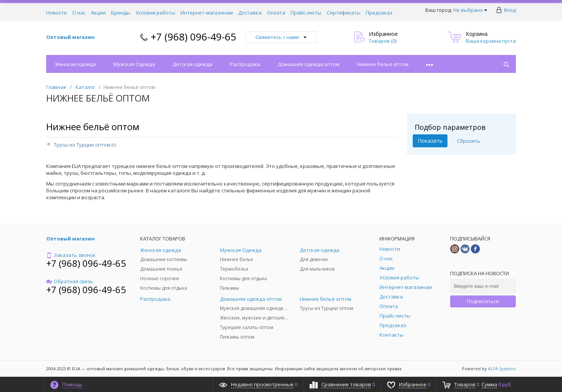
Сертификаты (344, 13)
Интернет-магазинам (207, 13)
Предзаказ (379, 13)
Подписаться (483, 301)
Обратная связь (70, 281)
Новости (57, 13)
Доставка (250, 13)
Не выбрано (470, 10)
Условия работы (155, 13)
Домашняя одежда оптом (308, 64)
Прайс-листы (306, 13)
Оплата (276, 13)
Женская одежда (75, 64)
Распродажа (245, 64)
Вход (510, 10)
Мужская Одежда (134, 64)
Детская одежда (192, 64)
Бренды (121, 13)
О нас (79, 13)
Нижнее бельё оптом (383, 64)
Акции (98, 13)
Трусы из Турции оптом (85, 145)
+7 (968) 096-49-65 (194, 37)
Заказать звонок (71, 255)
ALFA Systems (502, 369)
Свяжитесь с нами (281, 37)
